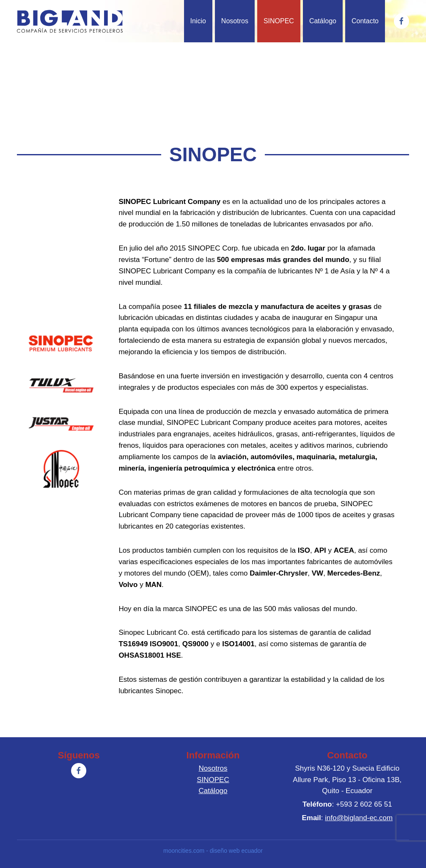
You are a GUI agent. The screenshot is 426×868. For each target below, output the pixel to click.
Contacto (365, 21)
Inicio (198, 21)
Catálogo (323, 21)
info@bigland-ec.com (357, 818)
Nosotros (235, 21)
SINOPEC (279, 21)
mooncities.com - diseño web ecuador (211, 851)
